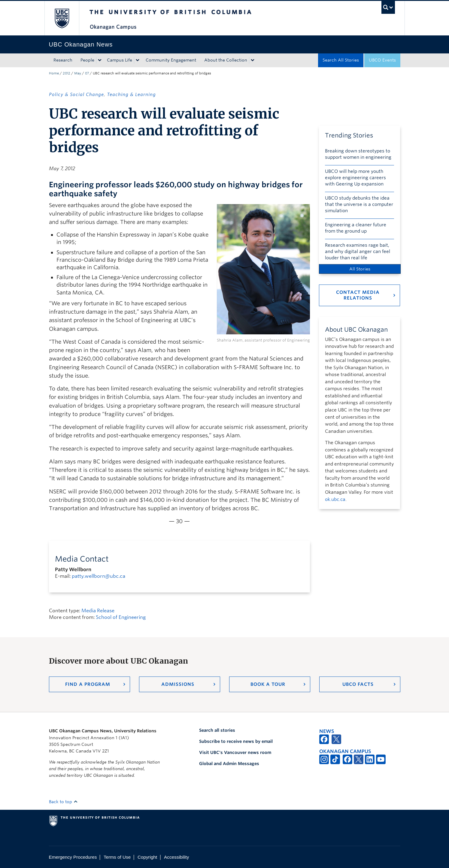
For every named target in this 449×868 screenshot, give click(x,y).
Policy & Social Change (76, 95)
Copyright (147, 857)
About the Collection (226, 60)
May (78, 73)
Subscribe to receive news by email (236, 741)
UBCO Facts (358, 684)
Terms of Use (117, 857)
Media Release (98, 611)
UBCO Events (382, 60)
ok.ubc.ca (335, 499)
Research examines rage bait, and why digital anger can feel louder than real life (358, 252)
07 (87, 73)
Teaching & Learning (131, 95)
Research (63, 60)
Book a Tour (268, 684)
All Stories (360, 269)
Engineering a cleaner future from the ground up (356, 228)
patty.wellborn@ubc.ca (99, 576)
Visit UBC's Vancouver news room (235, 752)
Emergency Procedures (73, 857)
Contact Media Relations (358, 295)
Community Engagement (171, 60)
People (87, 60)
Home (54, 73)
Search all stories (217, 730)
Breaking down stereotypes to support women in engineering (358, 154)
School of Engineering (121, 617)
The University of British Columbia (62, 18)
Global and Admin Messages (229, 764)
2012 (67, 73)
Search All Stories (341, 60)
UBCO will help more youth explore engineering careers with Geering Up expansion (355, 178)
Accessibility (176, 857)
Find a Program (88, 684)
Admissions (178, 684)
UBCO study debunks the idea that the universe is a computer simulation (359, 204)
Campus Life (120, 60)
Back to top (63, 802)
